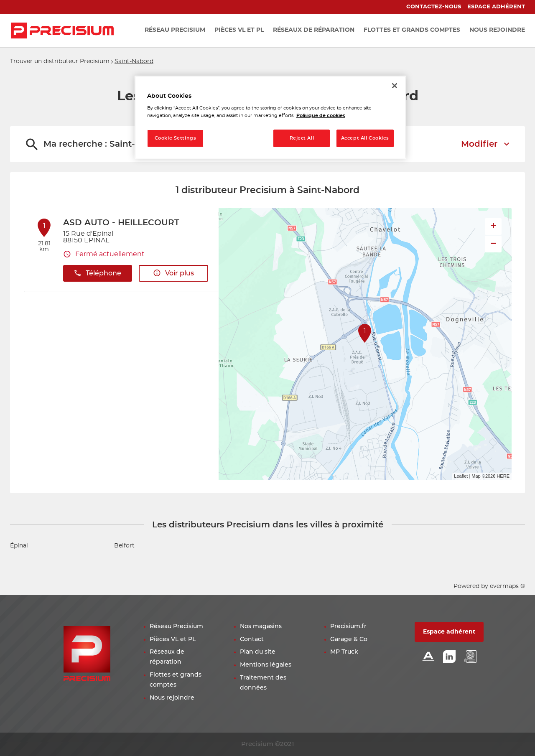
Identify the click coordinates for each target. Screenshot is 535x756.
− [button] (493, 244)
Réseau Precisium (176, 626)
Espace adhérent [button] (449, 632)
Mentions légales (266, 665)
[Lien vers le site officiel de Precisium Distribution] (62, 31)
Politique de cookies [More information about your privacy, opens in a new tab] (321, 116)
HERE (503, 476)
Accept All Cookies (365, 138)
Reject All (302, 138)
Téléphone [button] (97, 273)
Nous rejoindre (172, 698)
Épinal (19, 546)
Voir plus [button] (173, 273)
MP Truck (344, 652)
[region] (270, 117)
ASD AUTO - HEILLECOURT (121, 223)
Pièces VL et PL (173, 639)
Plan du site (258, 652)
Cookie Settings (176, 138)
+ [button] (493, 227)
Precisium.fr (348, 626)
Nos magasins (261, 626)
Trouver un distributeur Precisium (60, 61)
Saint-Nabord (134, 61)
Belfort (124, 546)
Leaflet (461, 476)
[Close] (395, 86)
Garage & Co (349, 639)
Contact (252, 639)
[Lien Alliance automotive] (428, 657)
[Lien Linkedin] (449, 657)
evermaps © (507, 586)
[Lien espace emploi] (470, 657)
